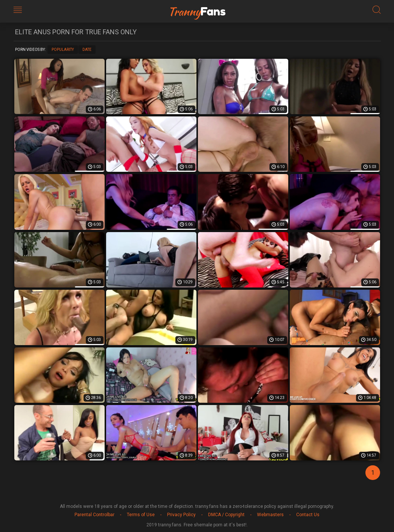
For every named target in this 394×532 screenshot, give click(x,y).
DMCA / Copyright (226, 515)
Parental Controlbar (94, 515)
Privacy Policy (181, 515)
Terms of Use (141, 515)
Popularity (63, 50)
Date (87, 50)
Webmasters (270, 515)
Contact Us (308, 515)
